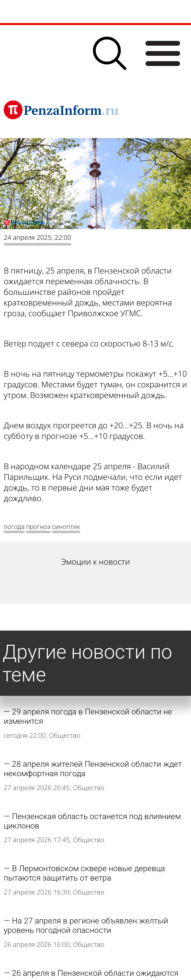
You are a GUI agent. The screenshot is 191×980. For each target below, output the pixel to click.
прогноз (38, 527)
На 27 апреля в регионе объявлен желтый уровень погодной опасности (86, 925)
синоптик (66, 527)
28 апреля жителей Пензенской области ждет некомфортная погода (93, 769)
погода (14, 527)
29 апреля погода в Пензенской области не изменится (88, 716)
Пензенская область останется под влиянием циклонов (92, 821)
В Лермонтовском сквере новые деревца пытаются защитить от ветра (84, 873)
